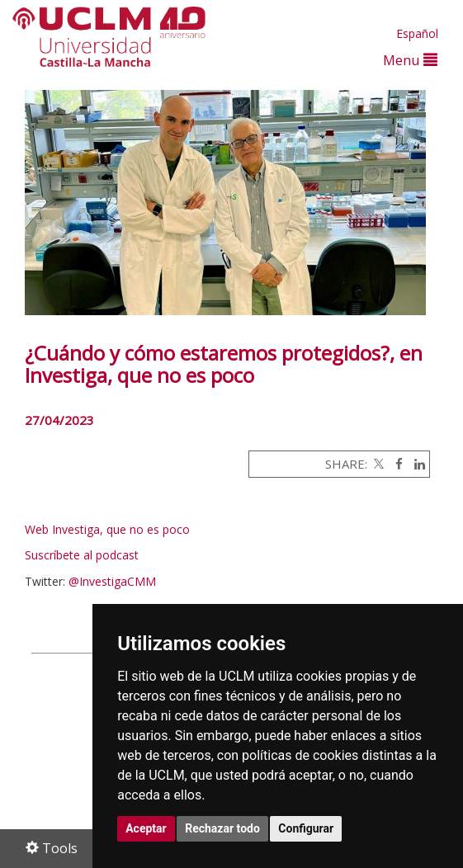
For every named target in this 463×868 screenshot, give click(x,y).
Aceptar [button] (146, 828)
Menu (410, 60)
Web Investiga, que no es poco (109, 529)
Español (417, 33)
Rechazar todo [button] (222, 828)
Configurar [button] (306, 828)
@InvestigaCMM (112, 581)
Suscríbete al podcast (82, 555)
